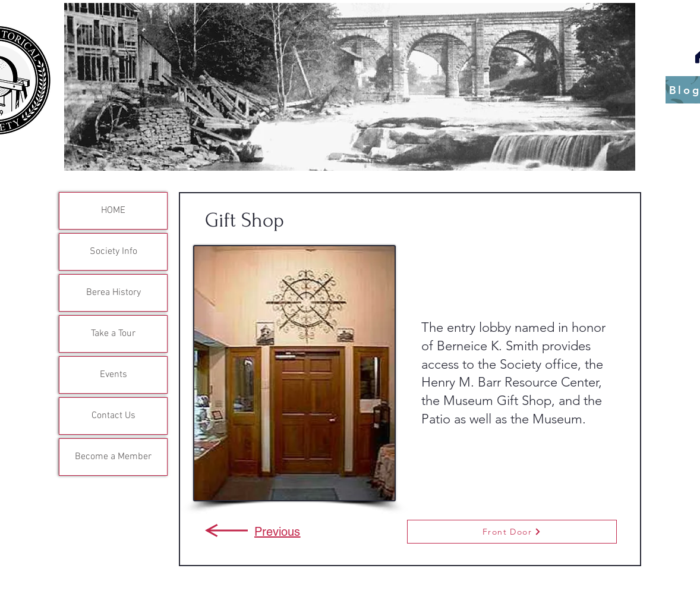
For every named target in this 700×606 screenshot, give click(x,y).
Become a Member (113, 457)
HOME (113, 211)
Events (113, 375)
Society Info (113, 252)
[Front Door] (512, 532)
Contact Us (113, 416)
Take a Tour (113, 334)
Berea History (113, 293)
